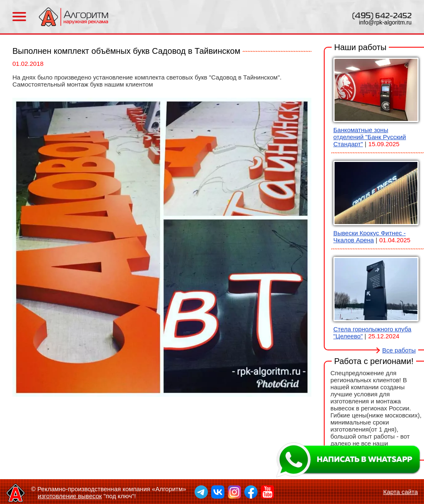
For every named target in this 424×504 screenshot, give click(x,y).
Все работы (399, 350)
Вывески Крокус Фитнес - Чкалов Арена (370, 236)
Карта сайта (400, 492)
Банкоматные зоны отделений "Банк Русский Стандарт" (370, 137)
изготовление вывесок (70, 496)
